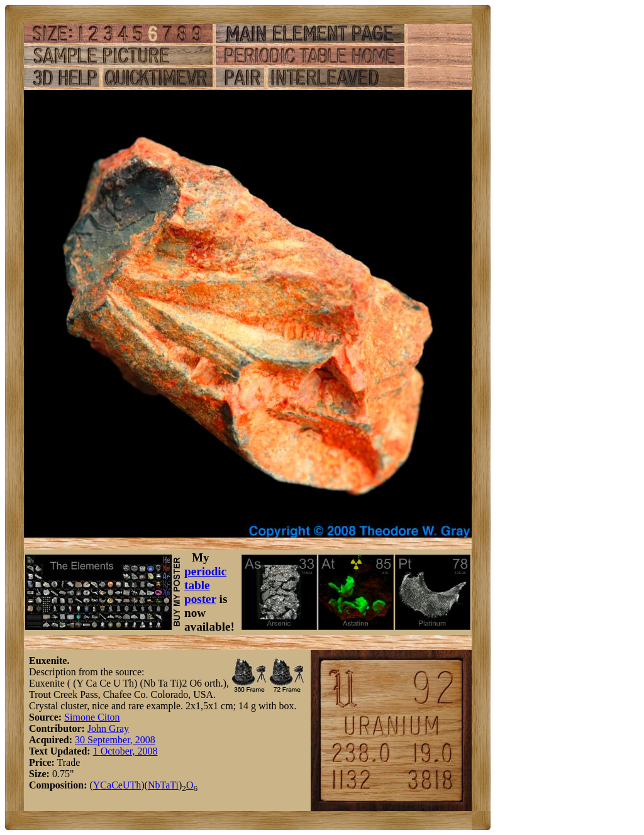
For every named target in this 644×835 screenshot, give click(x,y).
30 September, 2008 (115, 740)
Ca (106, 785)
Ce (117, 785)
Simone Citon (92, 717)
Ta (165, 785)
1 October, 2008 (125, 751)
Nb (154, 785)
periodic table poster (205, 585)
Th (135, 785)
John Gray (108, 728)
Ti (174, 785)
